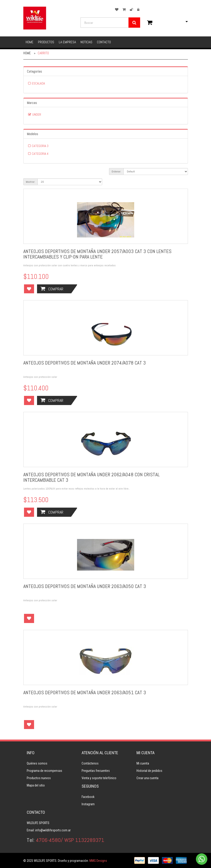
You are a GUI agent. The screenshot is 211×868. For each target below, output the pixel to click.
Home (29, 42)
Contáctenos (90, 763)
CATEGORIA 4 (40, 154)
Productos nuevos (39, 778)
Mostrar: (31, 182)
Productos (46, 42)
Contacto (104, 42)
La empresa (67, 42)
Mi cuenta (143, 763)
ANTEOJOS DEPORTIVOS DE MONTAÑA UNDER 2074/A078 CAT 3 (85, 363)
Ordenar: (116, 171)
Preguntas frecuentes (96, 771)
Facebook (88, 797)
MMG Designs (98, 861)
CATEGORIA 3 (40, 146)
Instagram (88, 804)
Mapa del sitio (36, 785)
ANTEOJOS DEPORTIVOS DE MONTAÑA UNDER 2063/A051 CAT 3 (85, 692)
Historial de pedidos (149, 771)
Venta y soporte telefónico (99, 778)
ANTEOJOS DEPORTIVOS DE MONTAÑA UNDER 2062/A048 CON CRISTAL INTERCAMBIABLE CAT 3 (91, 477)
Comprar (52, 289)
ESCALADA (38, 83)
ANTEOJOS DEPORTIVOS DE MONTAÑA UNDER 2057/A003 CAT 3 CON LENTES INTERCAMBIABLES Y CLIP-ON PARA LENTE (97, 254)
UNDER (37, 114)
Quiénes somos (37, 763)
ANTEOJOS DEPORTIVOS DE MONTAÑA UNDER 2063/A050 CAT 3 (85, 586)
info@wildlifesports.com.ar (53, 830)
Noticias (86, 42)
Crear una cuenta (147, 778)
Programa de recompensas (44, 771)
